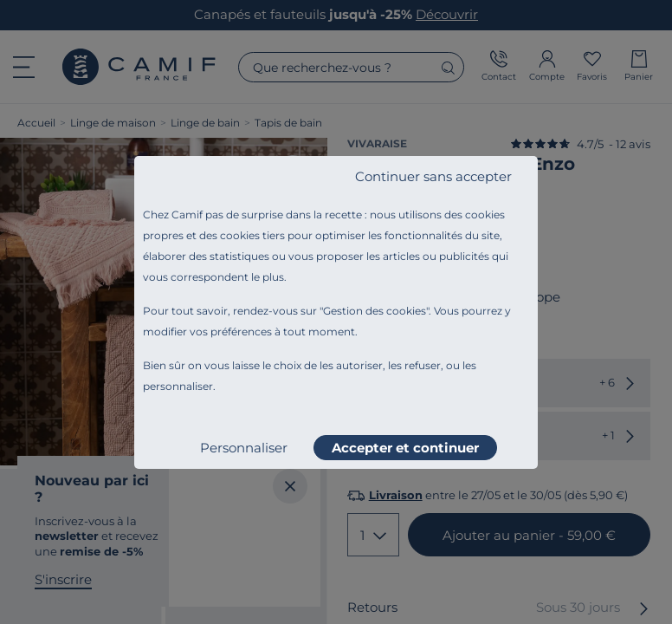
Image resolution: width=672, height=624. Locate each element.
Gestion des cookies (375, 311)
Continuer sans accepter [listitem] (433, 176)
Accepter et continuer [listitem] (405, 448)
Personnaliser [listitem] (244, 448)
